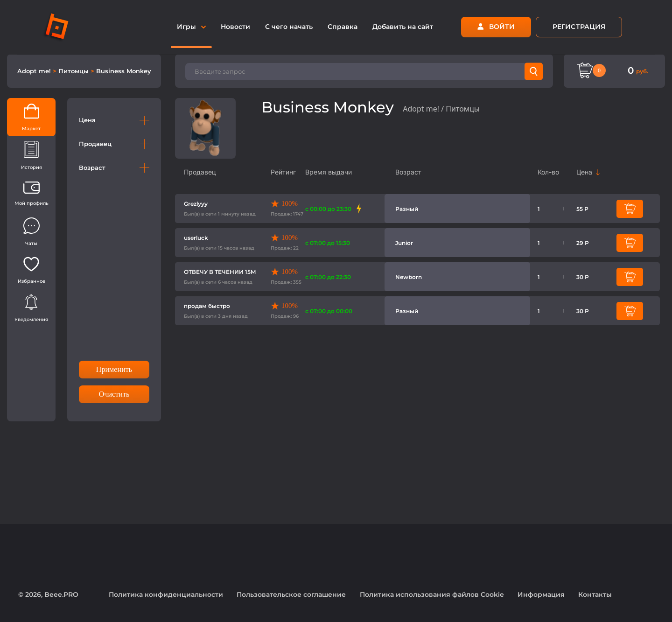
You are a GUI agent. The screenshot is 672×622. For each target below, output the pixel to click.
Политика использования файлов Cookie (432, 594)
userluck (196, 238)
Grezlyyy (196, 204)
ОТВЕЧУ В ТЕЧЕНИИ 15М (220, 272)
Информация (541, 594)
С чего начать (289, 27)
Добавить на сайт (403, 27)
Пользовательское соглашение (291, 594)
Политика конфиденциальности (166, 594)
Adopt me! (35, 71)
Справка (343, 27)
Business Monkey (124, 71)
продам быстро (207, 306)
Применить (114, 369)
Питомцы (74, 71)
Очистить (114, 394)
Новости (235, 27)
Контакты (595, 594)
